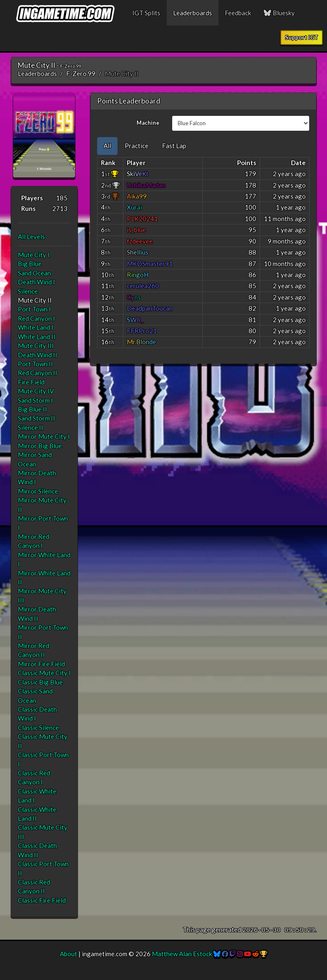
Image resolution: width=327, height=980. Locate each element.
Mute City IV (36, 391)
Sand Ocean (34, 273)
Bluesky (279, 13)
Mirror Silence (38, 491)
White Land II (37, 337)
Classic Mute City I (44, 673)
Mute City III (36, 345)
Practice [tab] (137, 146)
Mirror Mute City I (44, 436)
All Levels (31, 236)
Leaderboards (193, 13)
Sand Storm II (36, 418)
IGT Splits (146, 13)
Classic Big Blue (40, 682)
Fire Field (31, 382)
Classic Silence (38, 727)
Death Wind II (38, 355)
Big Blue (30, 264)
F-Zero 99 (81, 73)
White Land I (36, 327)
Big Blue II (32, 409)
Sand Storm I (35, 400)
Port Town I (34, 309)
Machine (148, 123)
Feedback (238, 13)
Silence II (31, 427)
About (68, 954)
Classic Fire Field (42, 900)
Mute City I (34, 255)
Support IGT (302, 37)
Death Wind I (36, 282)
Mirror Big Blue (40, 446)
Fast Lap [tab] (174, 146)
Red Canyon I (36, 318)
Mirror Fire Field (41, 664)
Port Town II (35, 364)
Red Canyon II (38, 373)
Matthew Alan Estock (182, 954)
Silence (28, 291)
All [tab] (107, 146)
